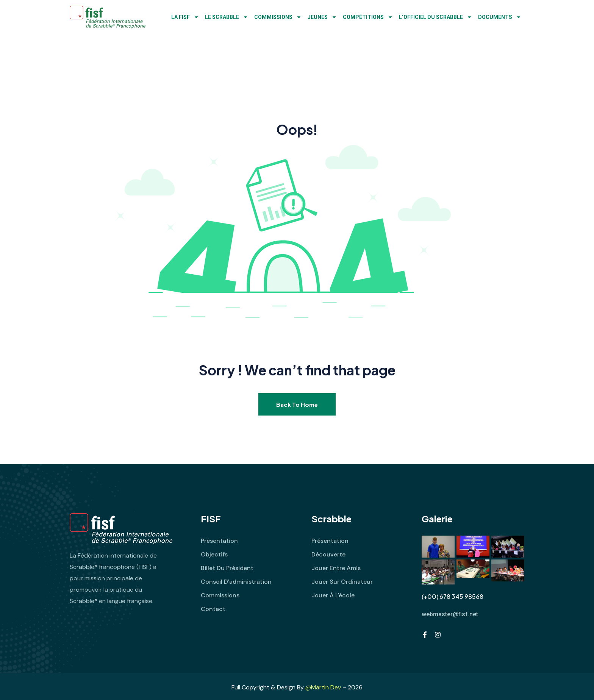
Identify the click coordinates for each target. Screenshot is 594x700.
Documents (500, 17)
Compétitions (368, 17)
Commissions (278, 17)
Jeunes (322, 17)
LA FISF (185, 17)
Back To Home (297, 404)
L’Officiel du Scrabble (435, 17)
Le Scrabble (227, 17)
